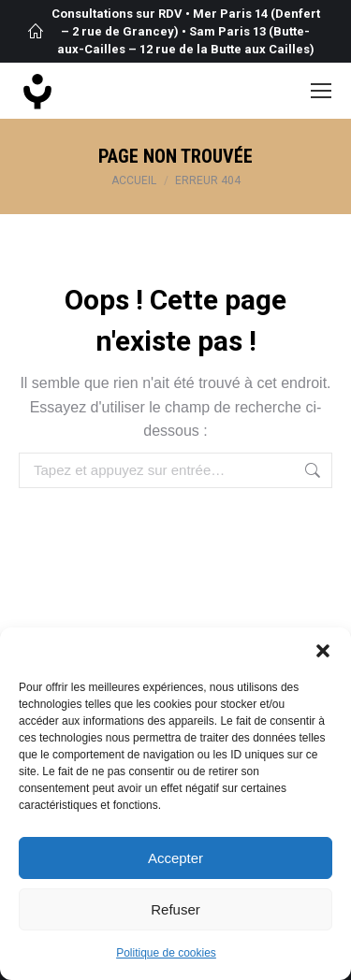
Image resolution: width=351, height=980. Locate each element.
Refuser (175, 909)
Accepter (175, 858)
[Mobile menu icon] (321, 91)
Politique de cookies (166, 953)
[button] (323, 651)
